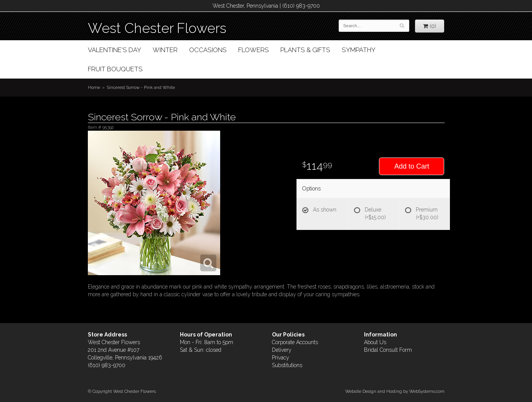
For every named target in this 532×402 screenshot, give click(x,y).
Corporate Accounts (295, 342)
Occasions (208, 50)
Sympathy (359, 50)
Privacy (281, 358)
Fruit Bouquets (115, 69)
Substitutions (287, 365)
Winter (165, 50)
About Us (375, 342)
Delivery (282, 350)
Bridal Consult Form (388, 350)
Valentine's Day (114, 50)
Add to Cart (412, 166)
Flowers (254, 50)
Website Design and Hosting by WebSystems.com (395, 391)
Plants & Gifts (305, 50)
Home (94, 87)
